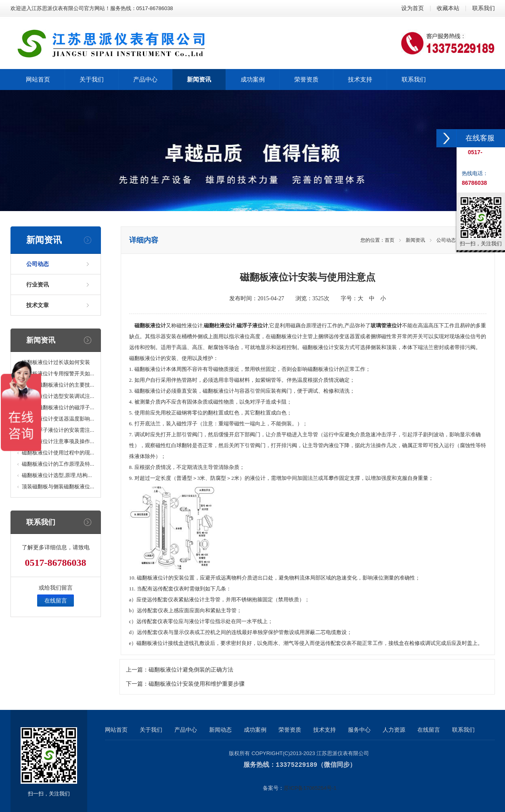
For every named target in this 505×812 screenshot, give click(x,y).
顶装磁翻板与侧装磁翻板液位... (58, 487)
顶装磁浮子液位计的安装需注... (58, 430)
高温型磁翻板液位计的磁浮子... (58, 407)
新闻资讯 (415, 240)
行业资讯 (38, 285)
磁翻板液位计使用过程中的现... (58, 453)
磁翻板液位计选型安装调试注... (58, 396)
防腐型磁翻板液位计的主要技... (58, 385)
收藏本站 (448, 8)
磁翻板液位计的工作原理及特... (58, 464)
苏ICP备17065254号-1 (310, 788)
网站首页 (116, 730)
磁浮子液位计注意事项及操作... (58, 441)
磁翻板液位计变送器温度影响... (58, 419)
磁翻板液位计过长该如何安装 (56, 362)
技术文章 (38, 305)
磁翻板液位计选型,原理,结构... (57, 475)
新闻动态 (220, 730)
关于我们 (151, 730)
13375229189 (297, 765)
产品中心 (186, 730)
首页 (390, 240)
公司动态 (38, 264)
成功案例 (255, 730)
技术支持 (325, 730)
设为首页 (413, 8)
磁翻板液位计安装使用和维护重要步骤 (197, 684)
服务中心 (359, 730)
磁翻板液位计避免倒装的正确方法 (191, 670)
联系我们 (484, 8)
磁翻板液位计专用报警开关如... (58, 374)
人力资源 (394, 730)
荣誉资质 (290, 730)
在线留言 (56, 601)
